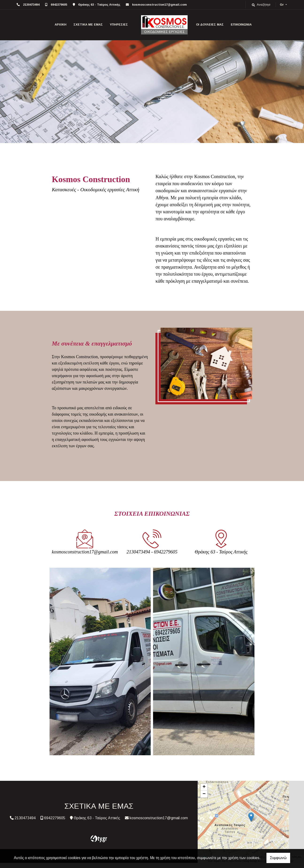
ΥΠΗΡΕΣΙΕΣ (119, 24)
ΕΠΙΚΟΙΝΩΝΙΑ (241, 24)
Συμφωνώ (278, 858)
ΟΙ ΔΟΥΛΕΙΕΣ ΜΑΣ (210, 24)
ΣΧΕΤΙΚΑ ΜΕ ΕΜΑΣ (88, 24)
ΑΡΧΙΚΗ (61, 24)
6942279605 (59, 5)
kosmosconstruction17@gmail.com (160, 5)
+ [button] (204, 787)
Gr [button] (282, 5)
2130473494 (31, 5)
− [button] (204, 794)
